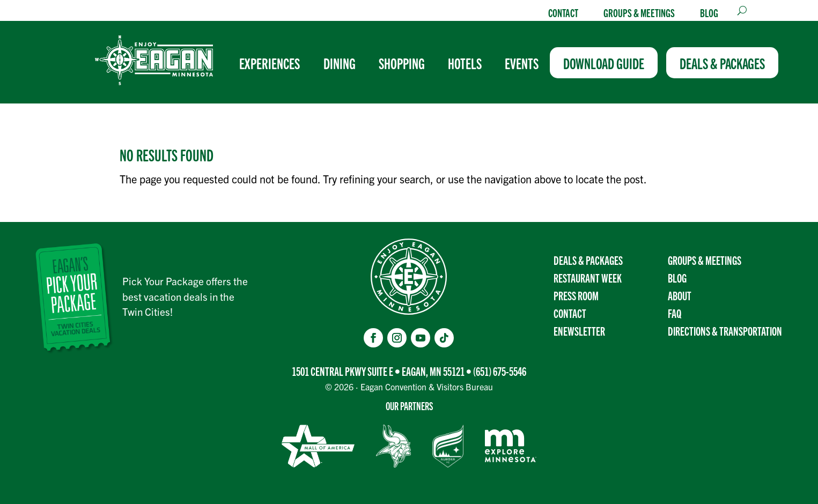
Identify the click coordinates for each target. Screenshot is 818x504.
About (680, 295)
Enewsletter (579, 331)
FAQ (675, 313)
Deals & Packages (588, 260)
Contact (563, 12)
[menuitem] (274, 63)
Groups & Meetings (639, 12)
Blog (709, 12)
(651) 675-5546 (500, 371)
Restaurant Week (588, 277)
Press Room (576, 295)
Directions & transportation (725, 331)
